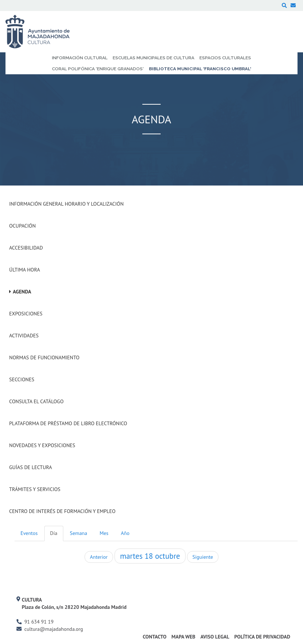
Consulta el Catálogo (36, 401)
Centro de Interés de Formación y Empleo (62, 511)
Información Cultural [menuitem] (80, 58)
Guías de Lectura (31, 467)
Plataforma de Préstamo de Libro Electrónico (68, 423)
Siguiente (203, 557)
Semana (78, 533)
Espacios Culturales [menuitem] (225, 58)
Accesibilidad (26, 248)
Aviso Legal (215, 637)
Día (54, 533)
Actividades (24, 336)
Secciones (22, 379)
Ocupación (23, 226)
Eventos (29, 533)
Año (125, 533)
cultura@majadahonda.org (53, 629)
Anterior (99, 557)
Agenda (22, 292)
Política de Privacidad (262, 637)
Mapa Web (184, 637)
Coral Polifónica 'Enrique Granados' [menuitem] (98, 69)
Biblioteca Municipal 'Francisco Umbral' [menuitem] (200, 69)
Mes (104, 533)
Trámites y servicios (35, 489)
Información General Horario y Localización (66, 204)
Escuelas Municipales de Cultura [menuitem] (154, 58)
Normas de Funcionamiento (44, 357)
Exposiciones (26, 314)
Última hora (25, 270)
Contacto (155, 637)
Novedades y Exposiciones (42, 445)
